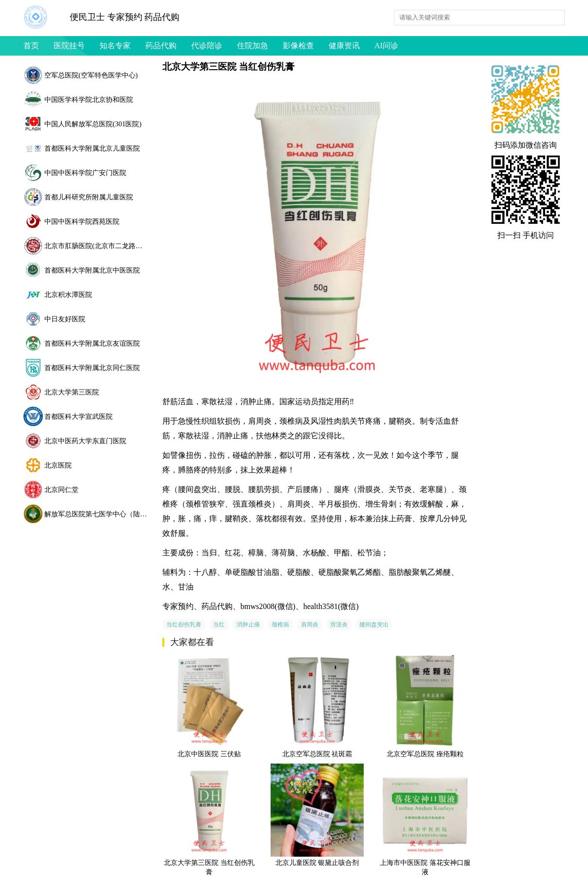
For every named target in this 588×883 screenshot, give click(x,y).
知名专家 (115, 46)
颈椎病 (280, 625)
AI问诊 (386, 46)
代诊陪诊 (207, 46)
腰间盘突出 (374, 625)
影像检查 (298, 46)
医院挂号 (69, 46)
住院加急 (253, 46)
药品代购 (161, 46)
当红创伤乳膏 (184, 625)
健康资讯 (344, 46)
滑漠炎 (339, 625)
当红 (219, 625)
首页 (31, 46)
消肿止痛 (248, 625)
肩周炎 (310, 625)
